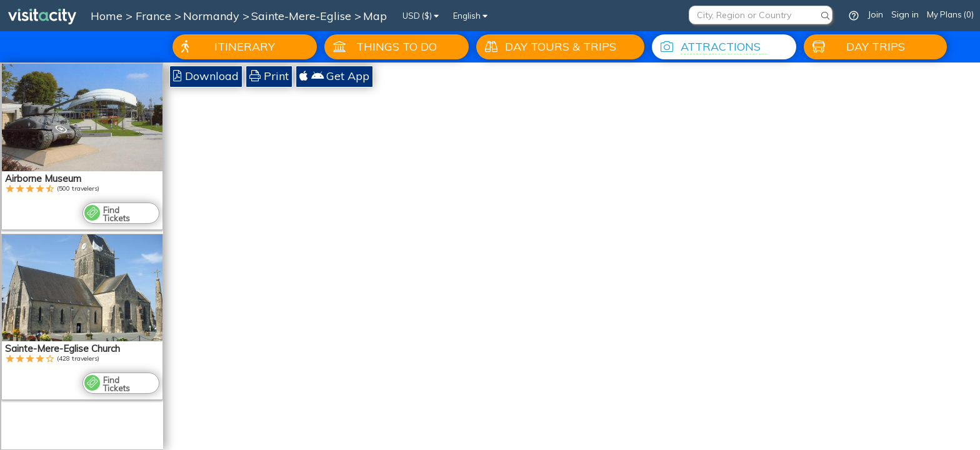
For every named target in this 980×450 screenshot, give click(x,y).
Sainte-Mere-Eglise (303, 16)
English (470, 16)
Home (107, 16)
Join (875, 14)
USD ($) (421, 16)
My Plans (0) (950, 14)
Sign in (905, 14)
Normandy (213, 16)
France (155, 16)
